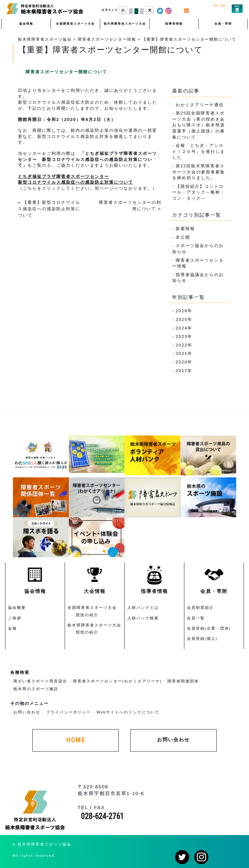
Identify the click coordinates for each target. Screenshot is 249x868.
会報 (12, 628)
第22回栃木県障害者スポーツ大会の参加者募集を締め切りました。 (199, 172)
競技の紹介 (87, 615)
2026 (182, 311)
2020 (182, 362)
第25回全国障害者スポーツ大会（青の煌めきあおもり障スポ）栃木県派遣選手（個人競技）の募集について (199, 125)
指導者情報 (174, 24)
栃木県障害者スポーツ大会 (125, 24)
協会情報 (26, 24)
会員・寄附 (223, 24)
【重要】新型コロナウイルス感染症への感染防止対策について (49, 209)
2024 (182, 328)
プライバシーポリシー (68, 712)
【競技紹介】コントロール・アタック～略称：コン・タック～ (199, 192)
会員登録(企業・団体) (209, 628)
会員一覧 (196, 618)
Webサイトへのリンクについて (128, 712)
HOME (76, 740)
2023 (182, 336)
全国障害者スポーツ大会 (75, 24)
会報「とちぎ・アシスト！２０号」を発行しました (199, 151)
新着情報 (185, 229)
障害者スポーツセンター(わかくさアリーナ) (117, 681)
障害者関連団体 (183, 681)
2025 (182, 319)
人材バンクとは (143, 607)
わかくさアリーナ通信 (200, 105)
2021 (182, 353)
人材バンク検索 (143, 618)
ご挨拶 (15, 618)
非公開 (183, 237)
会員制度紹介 (200, 607)
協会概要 (17, 607)
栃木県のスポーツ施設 (36, 689)
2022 (182, 345)
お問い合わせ (27, 712)
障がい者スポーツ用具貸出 (40, 681)
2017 (182, 371)
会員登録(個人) (202, 638)
